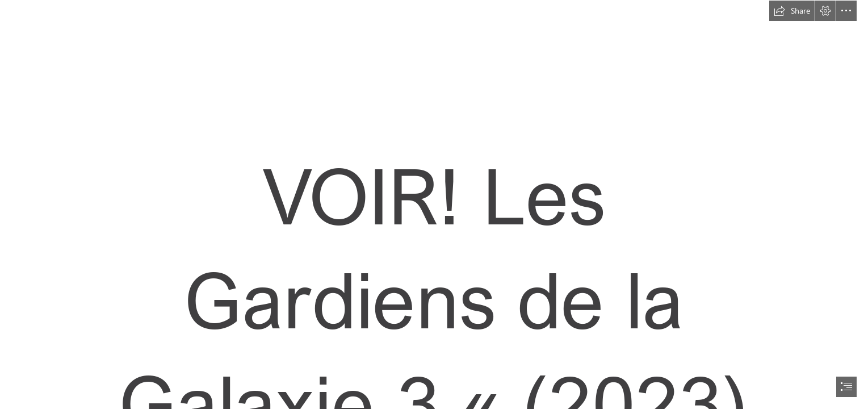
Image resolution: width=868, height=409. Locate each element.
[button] (792, 11)
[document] (434, 204)
